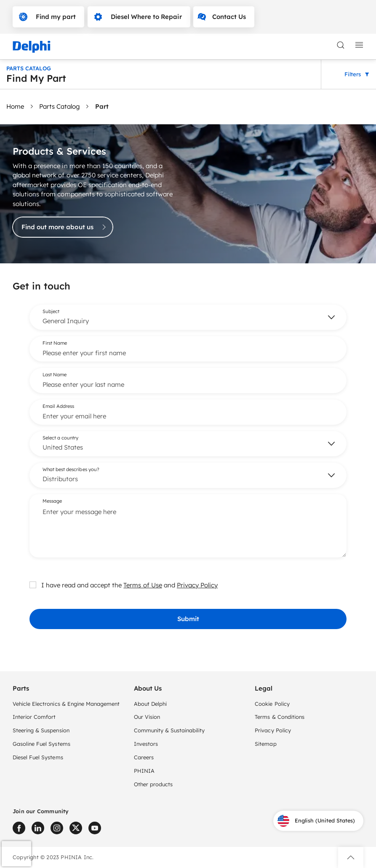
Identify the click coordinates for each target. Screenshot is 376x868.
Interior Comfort (34, 717)
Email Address (58, 406)
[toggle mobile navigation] (359, 45)
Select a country (60, 437)
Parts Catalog (59, 106)
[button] (351, 857)
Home (15, 106)
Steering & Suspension (41, 730)
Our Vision (147, 717)
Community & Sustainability (169, 730)
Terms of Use (143, 585)
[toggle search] (341, 45)
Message (52, 501)
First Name (55, 343)
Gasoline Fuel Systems (41, 744)
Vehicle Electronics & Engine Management (66, 704)
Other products (153, 784)
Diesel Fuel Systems (38, 757)
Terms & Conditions (280, 717)
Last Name (55, 374)
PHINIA (144, 771)
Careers (144, 757)
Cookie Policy (272, 704)
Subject (51, 311)
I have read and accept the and (124, 585)
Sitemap (265, 744)
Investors (146, 744)
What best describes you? (71, 469)
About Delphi (150, 704)
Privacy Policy (197, 585)
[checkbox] (33, 584)
